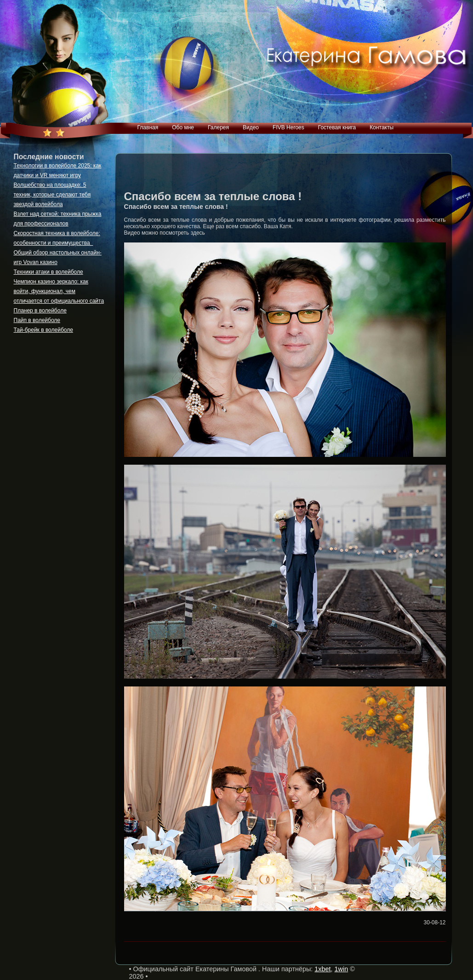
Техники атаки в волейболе (48, 272)
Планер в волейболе (40, 311)
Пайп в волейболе (37, 320)
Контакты (382, 127)
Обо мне (183, 127)
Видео (251, 127)
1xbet (322, 969)
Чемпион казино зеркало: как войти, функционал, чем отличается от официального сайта (59, 291)
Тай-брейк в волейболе (43, 330)
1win (342, 969)
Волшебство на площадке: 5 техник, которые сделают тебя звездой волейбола (52, 195)
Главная (148, 127)
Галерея (218, 127)
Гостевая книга (337, 127)
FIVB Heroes (288, 127)
